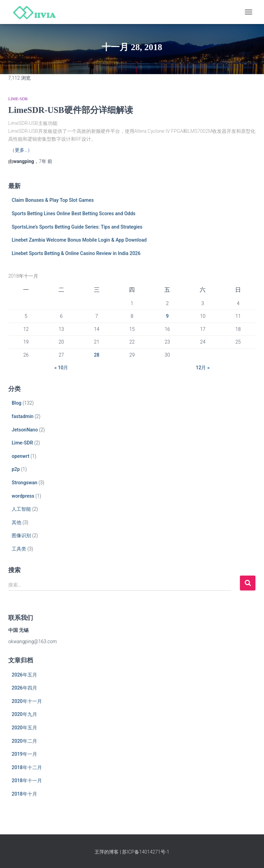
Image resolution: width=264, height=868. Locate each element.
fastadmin (23, 416)
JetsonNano (25, 430)
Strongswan (25, 483)
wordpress (23, 496)
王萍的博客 (107, 852)
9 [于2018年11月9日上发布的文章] (167, 316)
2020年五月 (24, 728)
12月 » (203, 368)
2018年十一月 (27, 780)
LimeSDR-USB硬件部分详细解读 (71, 110)
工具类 (19, 549)
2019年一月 (24, 754)
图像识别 (21, 535)
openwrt (20, 456)
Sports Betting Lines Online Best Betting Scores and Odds (74, 213)
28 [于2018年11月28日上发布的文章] (97, 355)
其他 (16, 522)
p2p (16, 469)
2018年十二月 (27, 767)
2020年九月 (24, 714)
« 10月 (61, 368)
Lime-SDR (18, 99)
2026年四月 (24, 688)
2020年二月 (24, 741)
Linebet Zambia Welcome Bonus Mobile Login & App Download (79, 240)
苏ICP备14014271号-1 (146, 852)
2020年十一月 (27, 701)
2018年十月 (24, 794)
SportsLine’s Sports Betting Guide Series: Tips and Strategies (77, 227)
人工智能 (21, 509)
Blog (16, 403)
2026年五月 (24, 675)
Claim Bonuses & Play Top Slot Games (53, 200)
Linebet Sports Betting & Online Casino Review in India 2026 (76, 253)
